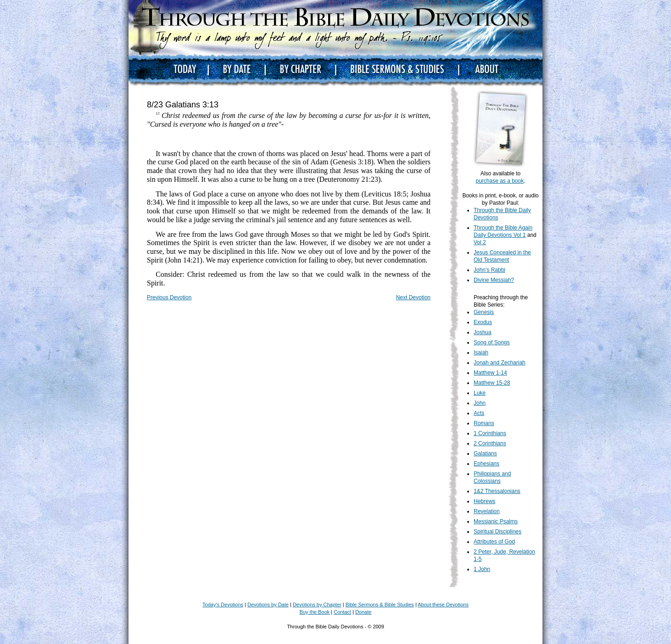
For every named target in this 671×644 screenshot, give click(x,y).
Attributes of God (494, 542)
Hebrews (484, 501)
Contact (342, 612)
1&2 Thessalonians (497, 491)
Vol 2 (480, 242)
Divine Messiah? (494, 280)
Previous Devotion (169, 297)
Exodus (483, 322)
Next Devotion (413, 297)
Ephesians (486, 464)
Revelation (487, 511)
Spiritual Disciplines (498, 532)
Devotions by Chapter (317, 605)
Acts (479, 413)
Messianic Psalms (496, 521)
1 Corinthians (490, 433)
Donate (363, 612)
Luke (480, 393)
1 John (482, 569)
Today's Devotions (223, 605)
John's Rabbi (489, 270)
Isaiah (481, 353)
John (480, 403)
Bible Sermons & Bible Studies (380, 605)
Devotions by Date (268, 605)
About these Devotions (443, 605)
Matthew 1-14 (490, 373)
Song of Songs (492, 342)
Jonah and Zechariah (500, 363)
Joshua (483, 332)
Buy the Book (315, 612)
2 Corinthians (490, 443)
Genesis (484, 312)
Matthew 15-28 (492, 383)
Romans (484, 423)
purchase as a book (500, 181)
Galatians (485, 454)
